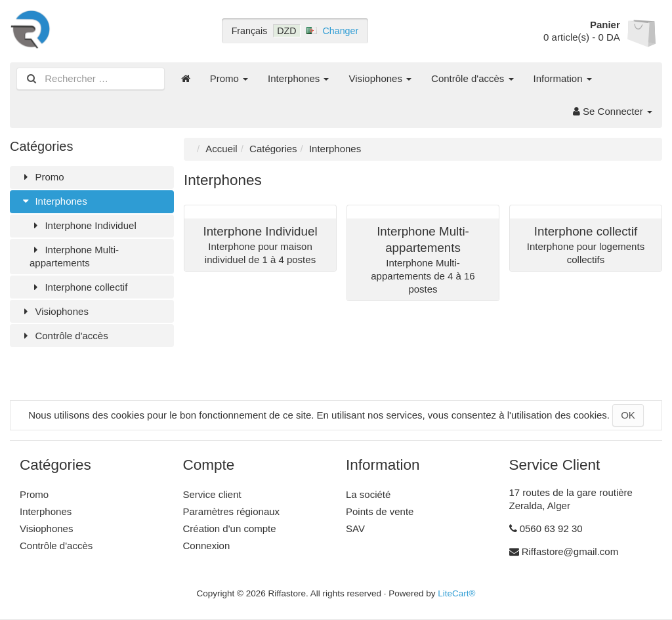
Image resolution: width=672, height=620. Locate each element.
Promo (229, 78)
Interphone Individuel (83, 225)
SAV (355, 528)
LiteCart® (456, 593)
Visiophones (380, 78)
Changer (341, 31)
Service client (212, 494)
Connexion (207, 546)
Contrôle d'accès (472, 78)
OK (628, 415)
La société (368, 494)
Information (563, 78)
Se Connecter (613, 111)
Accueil (221, 149)
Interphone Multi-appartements (74, 256)
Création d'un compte (230, 528)
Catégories (273, 149)
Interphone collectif (78, 287)
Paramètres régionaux (232, 511)
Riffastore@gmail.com (570, 551)
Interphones (298, 78)
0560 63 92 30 (551, 528)
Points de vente (380, 511)
